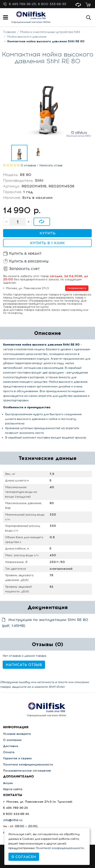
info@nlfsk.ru (13, 820)
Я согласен (24, 857)
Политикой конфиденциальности (60, 848)
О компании (12, 740)
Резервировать (77, 288)
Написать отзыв (51, 165)
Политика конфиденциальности (28, 765)
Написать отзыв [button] (24, 665)
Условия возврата (17, 734)
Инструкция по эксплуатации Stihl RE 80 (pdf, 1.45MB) (45, 623)
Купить (47, 233)
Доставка (11, 746)
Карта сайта (13, 789)
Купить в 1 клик (47, 243)
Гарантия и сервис (18, 758)
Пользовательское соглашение (27, 771)
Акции (8, 783)
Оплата (9, 752)
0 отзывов (28, 165)
